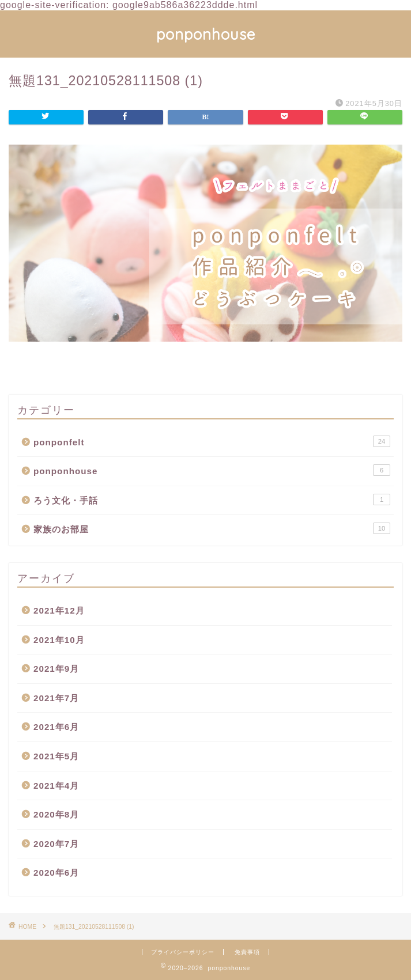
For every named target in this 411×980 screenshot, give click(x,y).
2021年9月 (56, 669)
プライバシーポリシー (183, 952)
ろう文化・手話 (212, 500)
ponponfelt (212, 441)
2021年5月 (56, 756)
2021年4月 (56, 786)
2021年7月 (56, 698)
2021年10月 (59, 640)
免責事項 (247, 952)
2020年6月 (56, 873)
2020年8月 (56, 814)
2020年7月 (56, 844)
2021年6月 (56, 727)
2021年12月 (59, 610)
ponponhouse (206, 34)
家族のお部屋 (212, 528)
